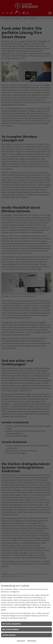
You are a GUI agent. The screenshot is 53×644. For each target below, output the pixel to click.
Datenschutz (32, 641)
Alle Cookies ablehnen (11, 629)
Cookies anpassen (9, 635)
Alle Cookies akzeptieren (11, 624)
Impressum (21, 641)
